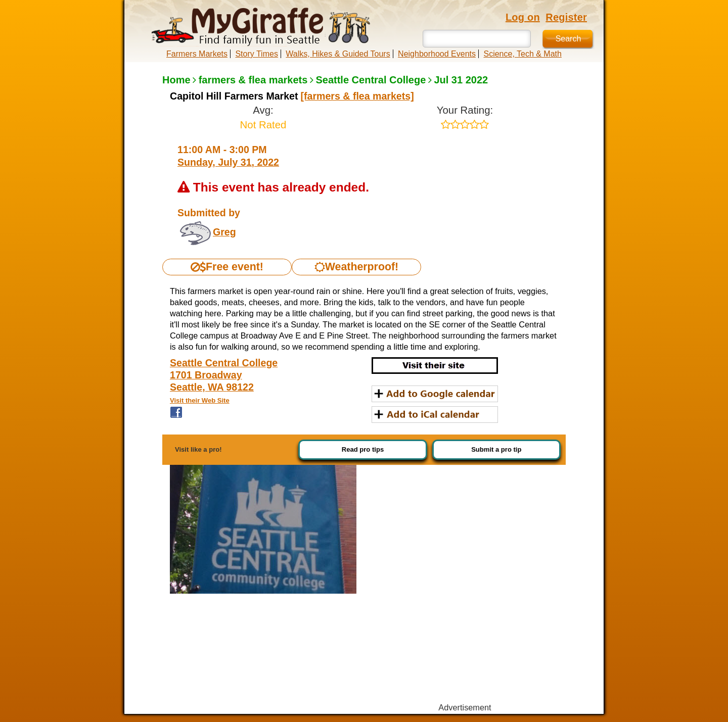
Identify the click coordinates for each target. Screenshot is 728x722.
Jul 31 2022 (461, 80)
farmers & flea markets (253, 80)
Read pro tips (363, 449)
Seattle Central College (371, 80)
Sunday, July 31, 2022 (228, 162)
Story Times (256, 54)
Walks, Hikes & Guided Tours (338, 54)
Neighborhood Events (437, 54)
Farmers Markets (197, 54)
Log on (523, 17)
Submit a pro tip (496, 449)
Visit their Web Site (200, 400)
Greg (224, 232)
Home (176, 80)
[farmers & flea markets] (357, 96)
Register (566, 17)
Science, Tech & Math (522, 54)
